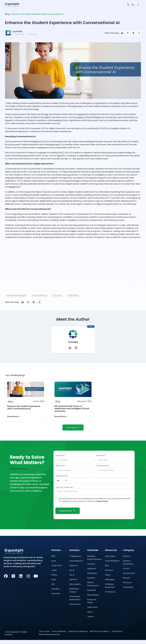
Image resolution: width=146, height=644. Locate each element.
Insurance (91, 568)
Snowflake (55, 593)
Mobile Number (62, 480)
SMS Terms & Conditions (100, 635)
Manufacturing (93, 599)
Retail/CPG (92, 594)
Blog (7, 14)
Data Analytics (75, 588)
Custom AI (73, 570)
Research (127, 582)
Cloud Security (75, 608)
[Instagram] (28, 580)
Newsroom (127, 587)
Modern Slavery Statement (49, 638)
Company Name (103, 469)
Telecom (91, 621)
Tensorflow (56, 598)
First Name (60, 459)
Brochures (109, 574)
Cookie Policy (117, 635)
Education (91, 582)
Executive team (129, 577)
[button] (60, 484)
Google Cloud (57, 570)
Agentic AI (73, 584)
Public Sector (92, 611)
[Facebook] (6, 580)
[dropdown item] (12, 5)
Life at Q (126, 573)
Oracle (54, 584)
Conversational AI (76, 565)
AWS (53, 560)
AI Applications (75, 560)
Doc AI (72, 574)
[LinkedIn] (21, 580)
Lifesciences (92, 577)
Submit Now (68, 515)
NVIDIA (54, 579)
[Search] (133, 5)
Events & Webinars (112, 565)
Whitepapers (110, 584)
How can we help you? (65, 491)
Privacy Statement (59, 635)
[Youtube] (36, 580)
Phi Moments (110, 596)
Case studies (110, 560)
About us (127, 560)
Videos (108, 579)
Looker (54, 574)
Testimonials (128, 591)
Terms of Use (44, 635)
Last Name (100, 459)
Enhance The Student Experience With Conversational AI (38, 14)
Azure (54, 565)
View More (73, 431)
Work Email (60, 469)
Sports (90, 616)
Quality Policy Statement (78, 635)
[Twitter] (13, 580)
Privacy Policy (102, 505)
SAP (53, 588)
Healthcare (92, 573)
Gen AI (72, 579)
